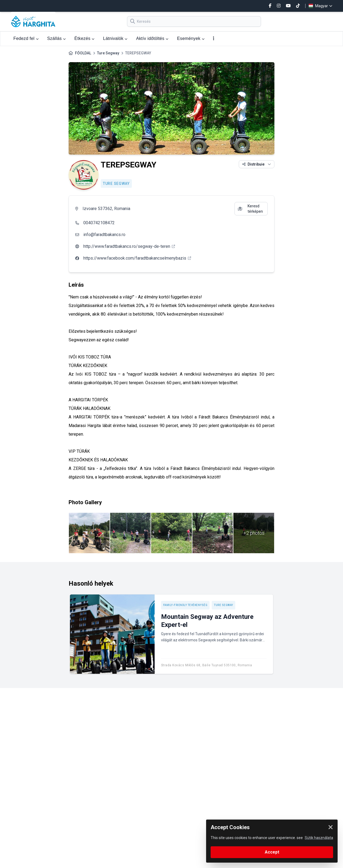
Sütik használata (319, 838)
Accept (272, 852)
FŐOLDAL (83, 53)
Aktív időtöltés (152, 38)
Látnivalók (115, 38)
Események (191, 38)
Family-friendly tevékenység (185, 605)
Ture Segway (108, 53)
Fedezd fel (26, 38)
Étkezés (85, 38)
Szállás (57, 38)
